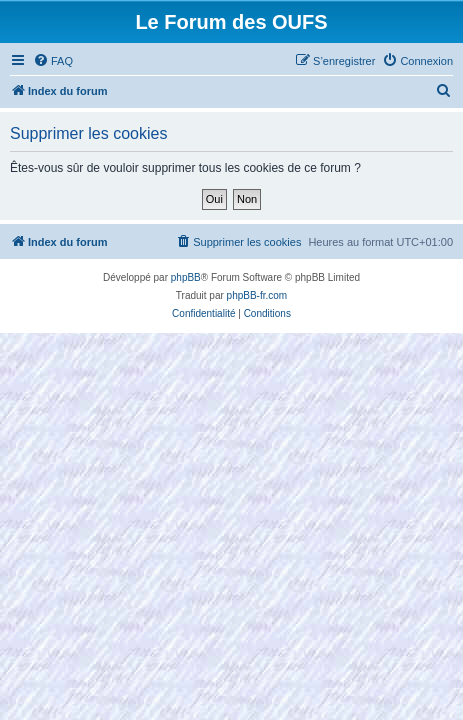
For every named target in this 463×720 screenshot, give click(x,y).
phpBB (186, 277)
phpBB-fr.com (257, 295)
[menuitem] (53, 61)
